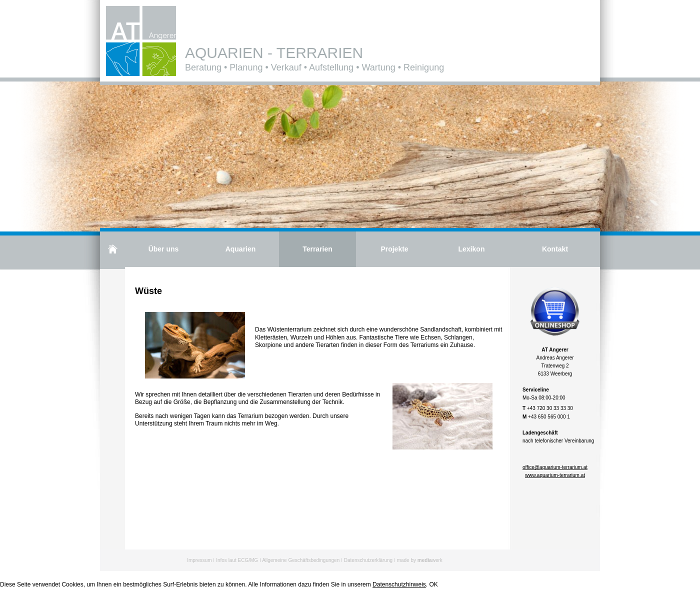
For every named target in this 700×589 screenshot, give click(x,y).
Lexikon (472, 249)
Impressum (199, 560)
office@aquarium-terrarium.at (555, 467)
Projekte (394, 249)
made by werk (420, 560)
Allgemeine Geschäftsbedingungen (301, 560)
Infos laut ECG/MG (237, 560)
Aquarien (241, 249)
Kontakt (555, 249)
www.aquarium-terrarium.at (555, 475)
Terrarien (317, 249)
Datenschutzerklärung (368, 560)
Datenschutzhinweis (399, 584)
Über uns (164, 249)
